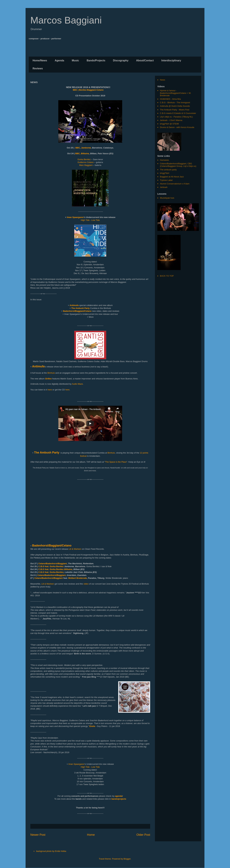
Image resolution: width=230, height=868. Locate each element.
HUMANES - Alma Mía (170, 99)
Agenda (59, 60)
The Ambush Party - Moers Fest (175, 110)
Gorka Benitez (84, 159)
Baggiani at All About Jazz (172, 177)
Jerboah (164, 187)
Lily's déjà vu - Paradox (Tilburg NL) (176, 117)
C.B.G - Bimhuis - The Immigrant (175, 103)
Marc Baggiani (86, 165)
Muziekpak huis (167, 198)
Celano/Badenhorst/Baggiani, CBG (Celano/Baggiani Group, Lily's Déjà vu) (178, 165)
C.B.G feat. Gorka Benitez (51, 566)
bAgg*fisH (165, 173)
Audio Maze (77, 384)
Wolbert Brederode (78, 578)
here (50, 390)
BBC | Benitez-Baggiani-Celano (88, 90)
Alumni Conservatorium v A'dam (175, 184)
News (163, 80)
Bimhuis (51, 373)
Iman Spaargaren (75, 217)
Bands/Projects (96, 60)
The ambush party (168, 170)
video (86, 584)
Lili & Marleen (75, 549)
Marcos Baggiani (66, 20)
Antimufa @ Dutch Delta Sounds (175, 106)
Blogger (127, 859)
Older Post (143, 835)
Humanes (164, 160)
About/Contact (145, 60)
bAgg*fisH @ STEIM (169, 124)
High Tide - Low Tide (90, 220)
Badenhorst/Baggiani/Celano (52, 546)
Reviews (38, 68)
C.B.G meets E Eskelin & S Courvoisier (178, 113)
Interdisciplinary (171, 60)
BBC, (78, 153)
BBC (78, 148)
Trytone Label (166, 180)
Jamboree (86, 148)
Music (75, 60)
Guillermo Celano (86, 162)
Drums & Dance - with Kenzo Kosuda (177, 127)
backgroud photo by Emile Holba (51, 851)
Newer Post (38, 835)
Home (91, 835)
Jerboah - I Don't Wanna (171, 120)
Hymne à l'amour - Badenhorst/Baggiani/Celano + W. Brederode (176, 93)
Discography (121, 60)
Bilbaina (85, 153)
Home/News (40, 60)
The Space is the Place (116, 462)
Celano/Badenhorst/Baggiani (53, 564)
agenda (119, 796)
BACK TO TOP (167, 276)
